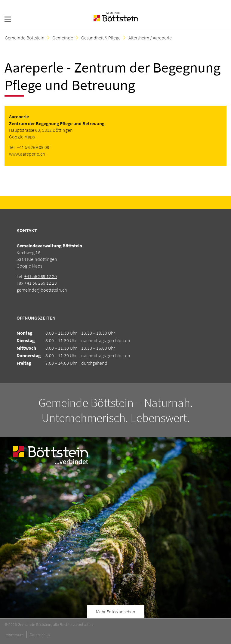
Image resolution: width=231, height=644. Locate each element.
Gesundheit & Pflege (101, 38)
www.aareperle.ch (27, 154)
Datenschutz (40, 635)
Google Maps (22, 137)
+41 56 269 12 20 (41, 276)
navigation (8, 19)
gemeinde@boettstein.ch (42, 290)
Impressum (14, 635)
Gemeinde (63, 38)
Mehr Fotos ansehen (116, 611)
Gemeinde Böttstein (25, 38)
